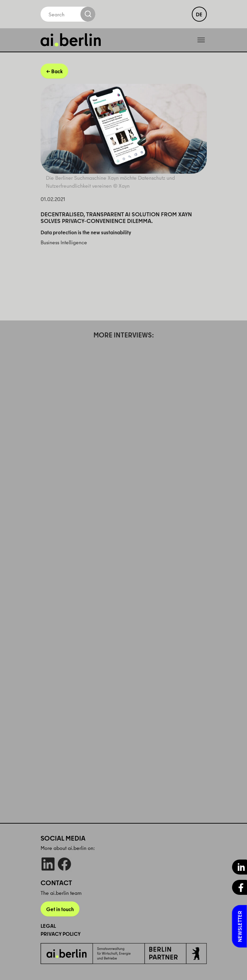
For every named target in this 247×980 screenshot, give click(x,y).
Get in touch (60, 909)
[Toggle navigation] (201, 40)
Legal (48, 926)
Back (57, 71)
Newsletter (240, 926)
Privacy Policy (61, 934)
